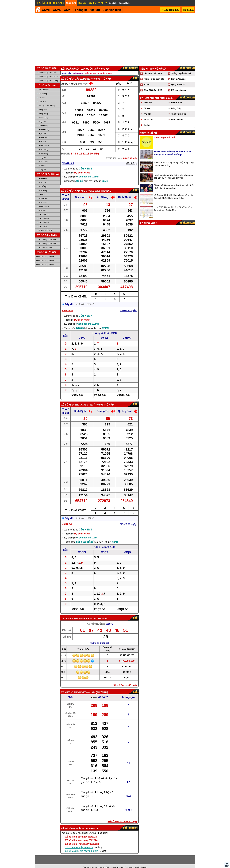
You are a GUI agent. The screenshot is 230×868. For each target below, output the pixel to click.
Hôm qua (188, 10)
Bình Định (43, 174)
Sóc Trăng (43, 157)
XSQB (127, 548)
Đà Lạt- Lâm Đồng (47, 101)
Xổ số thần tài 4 (46, 243)
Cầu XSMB (86, 164)
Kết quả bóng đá (179, 86)
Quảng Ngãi (44, 214)
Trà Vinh (42, 161)
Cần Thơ (42, 97)
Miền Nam (78, 69)
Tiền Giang (44, 113)
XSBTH (127, 334)
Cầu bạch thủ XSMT (88, 533)
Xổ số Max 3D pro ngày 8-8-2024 (82, 847)
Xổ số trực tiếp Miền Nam (47, 72)
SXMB (105, 177)
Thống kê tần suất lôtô (154, 75)
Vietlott (147, 121)
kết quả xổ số (85, 538)
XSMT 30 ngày (128, 520)
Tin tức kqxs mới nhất (165, 133)
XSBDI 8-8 (77, 605)
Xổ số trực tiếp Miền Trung (47, 76)
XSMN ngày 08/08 (90, 187)
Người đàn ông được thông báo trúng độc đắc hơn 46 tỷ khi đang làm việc (173, 172)
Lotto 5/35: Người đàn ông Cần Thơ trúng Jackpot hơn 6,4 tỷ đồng (173, 204)
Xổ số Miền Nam (71, 187)
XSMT (68, 10)
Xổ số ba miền (73, 824)
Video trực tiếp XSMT (45, 260)
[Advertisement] (115, 37)
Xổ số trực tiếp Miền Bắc (46, 68)
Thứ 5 (74, 79)
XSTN (82, 334)
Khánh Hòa (44, 194)
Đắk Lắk (42, 178)
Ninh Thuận (44, 202)
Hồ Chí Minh (44, 85)
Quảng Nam (44, 218)
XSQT (105, 548)
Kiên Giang (44, 149)
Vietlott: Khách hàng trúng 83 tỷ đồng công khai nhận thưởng (174, 160)
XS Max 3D (148, 115)
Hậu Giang (43, 145)
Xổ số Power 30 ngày (125, 681)
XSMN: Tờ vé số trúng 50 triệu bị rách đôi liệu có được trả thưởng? (172, 149)
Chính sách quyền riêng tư (136, 863)
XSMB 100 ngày (114, 154)
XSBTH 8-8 (123, 391)
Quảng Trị (43, 222)
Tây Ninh (43, 117)
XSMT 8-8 (67, 520)
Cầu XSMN (86, 311)
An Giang (43, 89)
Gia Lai (42, 190)
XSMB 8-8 (68, 159)
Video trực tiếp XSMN (45, 256)
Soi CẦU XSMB (105, 69)
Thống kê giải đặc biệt (181, 69)
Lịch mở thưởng (178, 75)
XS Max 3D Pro (70, 688)
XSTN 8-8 (77, 391)
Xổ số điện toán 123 (47, 235)
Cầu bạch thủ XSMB (88, 172)
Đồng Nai (43, 105)
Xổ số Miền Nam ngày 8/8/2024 (81, 836)
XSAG (105, 334)
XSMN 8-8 (67, 306)
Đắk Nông (43, 186)
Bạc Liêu (43, 129)
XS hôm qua (147, 94)
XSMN (57, 10)
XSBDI (82, 548)
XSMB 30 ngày (130, 154)
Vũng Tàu (43, 165)
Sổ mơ (146, 80)
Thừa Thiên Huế (178, 110)
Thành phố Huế (45, 226)
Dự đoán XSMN (82, 316)
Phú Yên (42, 206)
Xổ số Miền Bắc (70, 75)
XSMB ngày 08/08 (90, 75)
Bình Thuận (44, 141)
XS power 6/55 (70, 614)
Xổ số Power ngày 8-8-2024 (79, 843)
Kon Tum (43, 198)
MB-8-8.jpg (132, 159)
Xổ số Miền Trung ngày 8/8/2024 (82, 840)
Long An (42, 153)
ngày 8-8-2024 (87, 614)
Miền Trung (90, 69)
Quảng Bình (44, 210)
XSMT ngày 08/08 (93, 400)
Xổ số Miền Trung (72, 400)
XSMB (46, 10)
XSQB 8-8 (122, 605)
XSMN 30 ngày (128, 306)
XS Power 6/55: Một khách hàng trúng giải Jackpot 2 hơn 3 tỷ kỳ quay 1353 (173, 192)
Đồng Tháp (44, 109)
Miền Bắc (67, 69)
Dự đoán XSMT (82, 529)
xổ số (80, 177)
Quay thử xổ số (178, 80)
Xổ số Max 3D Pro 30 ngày (123, 817)
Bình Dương (44, 125)
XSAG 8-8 (100, 391)
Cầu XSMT (86, 525)
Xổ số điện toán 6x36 (48, 239)
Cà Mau (42, 93)
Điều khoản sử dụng (115, 863)
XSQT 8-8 (100, 605)
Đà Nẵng (43, 182)
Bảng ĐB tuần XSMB (153, 86)
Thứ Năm (101, 614)
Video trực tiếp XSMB (45, 252)
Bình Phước (44, 133)
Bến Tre (42, 137)
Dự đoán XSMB (82, 168)
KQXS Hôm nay (171, 10)
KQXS (80, 324)
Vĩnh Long (43, 121)
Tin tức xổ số (148, 129)
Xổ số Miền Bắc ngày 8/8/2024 (81, 832)
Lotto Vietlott (177, 115)
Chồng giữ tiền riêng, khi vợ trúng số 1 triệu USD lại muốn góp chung (174, 182)
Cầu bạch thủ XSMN (88, 319)
